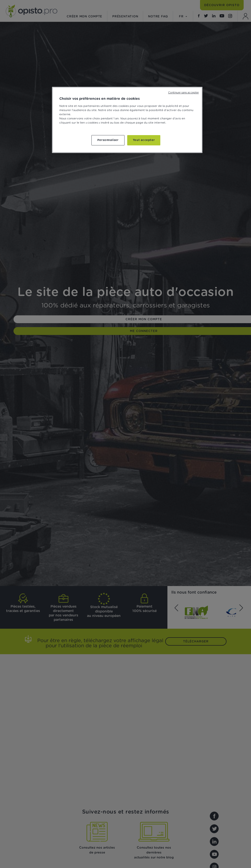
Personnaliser (108, 140)
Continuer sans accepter (183, 93)
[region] (127, 120)
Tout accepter (144, 140)
